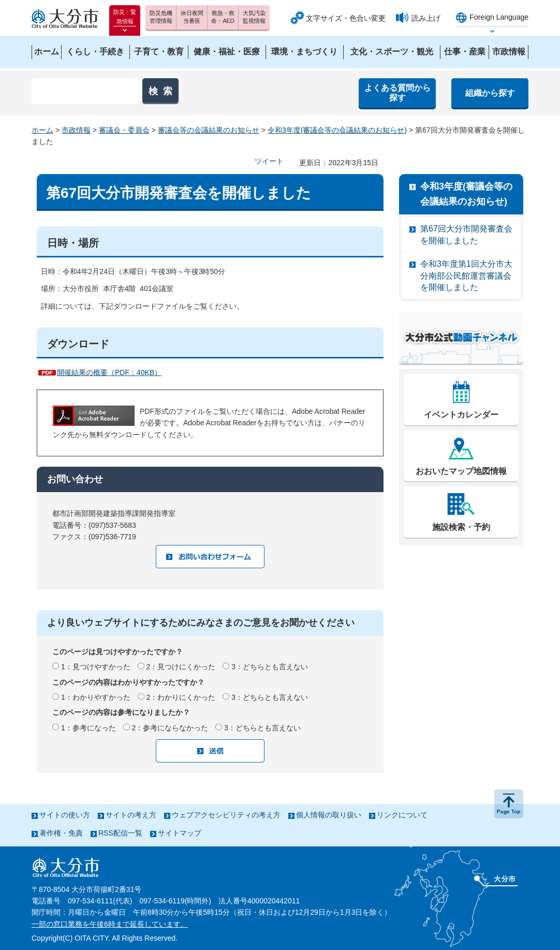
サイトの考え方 (131, 815)
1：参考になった (89, 728)
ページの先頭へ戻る (509, 804)
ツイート (269, 161)
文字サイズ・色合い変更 (346, 18)
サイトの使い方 (65, 815)
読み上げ (426, 18)
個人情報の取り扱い (329, 815)
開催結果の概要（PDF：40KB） (109, 372)
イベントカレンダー (461, 415)
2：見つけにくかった (181, 667)
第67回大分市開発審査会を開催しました (466, 234)
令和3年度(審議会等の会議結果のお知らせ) (337, 130)
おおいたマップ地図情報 (461, 471)
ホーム (42, 130)
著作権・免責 (61, 833)
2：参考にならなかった (170, 728)
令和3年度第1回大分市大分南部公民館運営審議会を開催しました (466, 276)
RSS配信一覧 (120, 833)
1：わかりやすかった (96, 697)
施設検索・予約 (461, 527)
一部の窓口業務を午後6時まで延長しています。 (110, 924)
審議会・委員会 (124, 130)
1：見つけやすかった (96, 667)
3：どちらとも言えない (270, 667)
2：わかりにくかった (181, 697)
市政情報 (76, 130)
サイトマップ (180, 833)
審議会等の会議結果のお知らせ (209, 130)
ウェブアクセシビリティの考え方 (226, 815)
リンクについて (402, 815)
